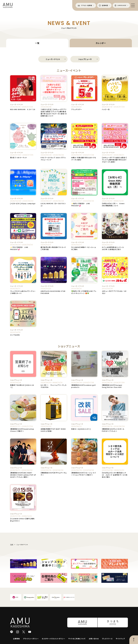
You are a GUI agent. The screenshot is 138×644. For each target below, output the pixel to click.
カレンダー (101, 43)
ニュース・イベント (53, 59)
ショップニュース (85, 59)
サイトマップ (120, 639)
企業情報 (16, 639)
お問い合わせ (94, 639)
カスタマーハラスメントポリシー (54, 639)
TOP (12, 544)
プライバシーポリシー (31, 639)
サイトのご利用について (77, 639)
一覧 (37, 43)
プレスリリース (107, 639)
